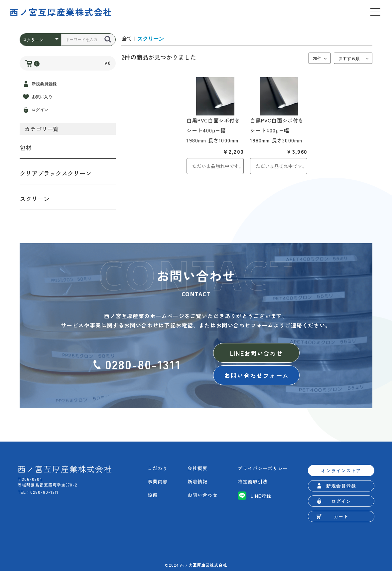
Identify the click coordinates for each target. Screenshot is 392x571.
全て (127, 38)
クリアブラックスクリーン (56, 173)
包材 (26, 147)
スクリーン (35, 199)
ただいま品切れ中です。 (218, 166)
